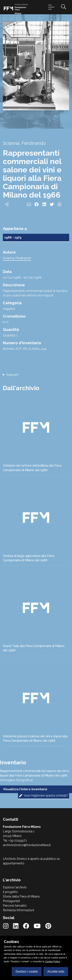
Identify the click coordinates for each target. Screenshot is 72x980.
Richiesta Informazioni (18, 910)
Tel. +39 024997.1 (15, 840)
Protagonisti (11, 901)
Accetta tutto (56, 972)
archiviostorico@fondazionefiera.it (27, 845)
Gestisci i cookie (27, 972)
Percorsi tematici (15, 906)
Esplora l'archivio (15, 887)
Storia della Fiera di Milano (21, 896)
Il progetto (10, 892)
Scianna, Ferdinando (17, 258)
